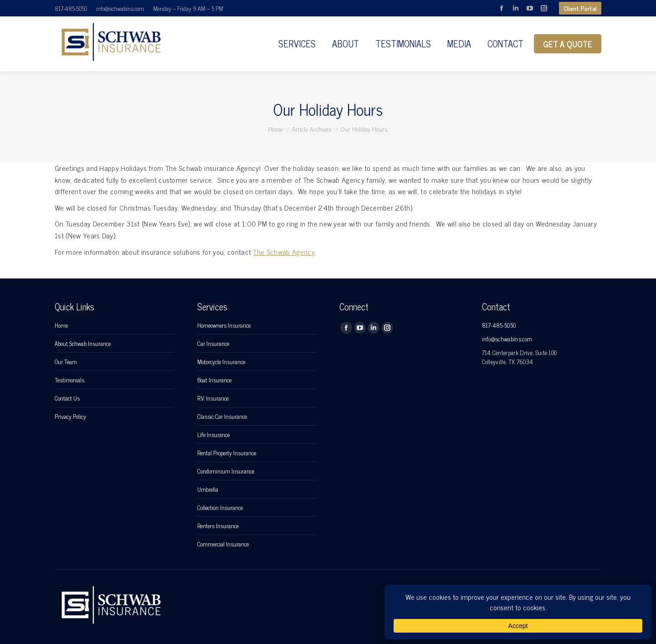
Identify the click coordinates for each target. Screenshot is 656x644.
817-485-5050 (71, 8)
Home (61, 325)
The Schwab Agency (284, 252)
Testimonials (69, 380)
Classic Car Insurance (222, 417)
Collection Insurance (220, 508)
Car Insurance (213, 344)
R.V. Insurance (213, 398)
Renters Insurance (218, 526)
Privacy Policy (70, 417)
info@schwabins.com (120, 8)
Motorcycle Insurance (221, 362)
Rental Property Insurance (227, 453)
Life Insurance (213, 435)
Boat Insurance (214, 380)
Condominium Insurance (226, 471)
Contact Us (67, 398)
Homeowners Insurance (224, 325)
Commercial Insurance (223, 544)
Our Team (66, 362)
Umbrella (208, 489)
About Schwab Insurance (83, 344)
